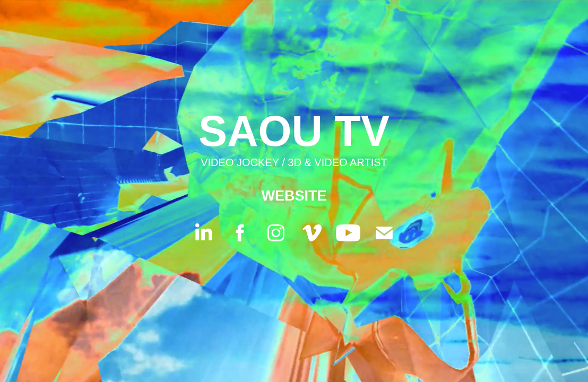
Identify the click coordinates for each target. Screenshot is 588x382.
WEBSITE (294, 196)
